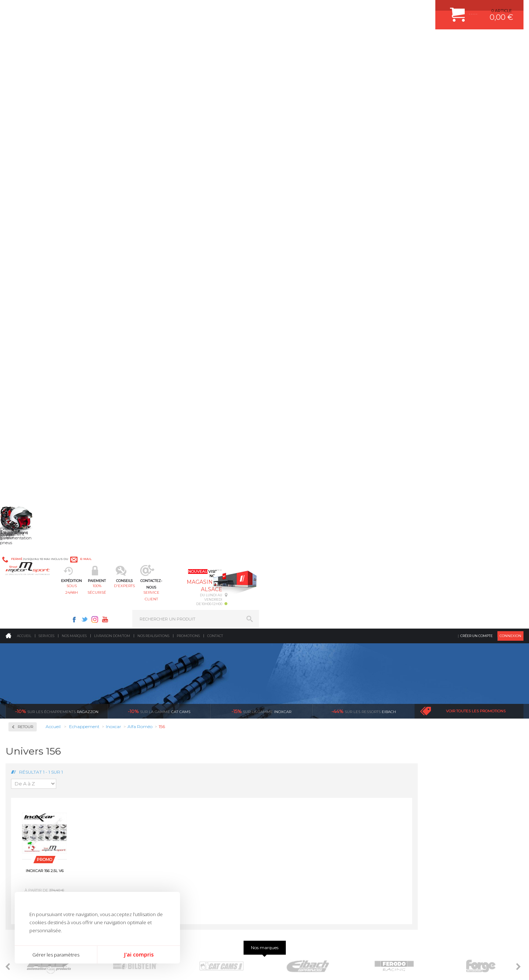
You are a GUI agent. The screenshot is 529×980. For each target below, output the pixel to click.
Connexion (510, 60)
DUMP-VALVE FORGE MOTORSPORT (314, 783)
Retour (131, 151)
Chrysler (27, 297)
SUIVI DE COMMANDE (424, 756)
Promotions (188, 60)
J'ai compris (139, 954)
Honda (26, 332)
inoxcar (261, 136)
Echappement (161, 737)
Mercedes (28, 367)
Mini (24, 376)
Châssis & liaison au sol (172, 756)
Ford (24, 323)
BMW (25, 279)
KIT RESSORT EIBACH (299, 774)
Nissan (26, 394)
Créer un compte (476, 60)
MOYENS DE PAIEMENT (426, 746)
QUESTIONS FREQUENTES (429, 783)
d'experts (243, 42)
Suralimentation (165, 728)
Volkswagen (31, 482)
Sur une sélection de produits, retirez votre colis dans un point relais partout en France (302, 663)
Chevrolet (28, 288)
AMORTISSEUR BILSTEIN (302, 719)
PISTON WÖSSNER (296, 737)
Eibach (364, 136)
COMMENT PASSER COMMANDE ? (436, 737)
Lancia (26, 350)
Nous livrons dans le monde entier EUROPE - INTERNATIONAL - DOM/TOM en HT (475, 657)
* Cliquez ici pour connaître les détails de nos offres (316, 861)
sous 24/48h (138, 42)
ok (248, 854)
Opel (24, 402)
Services (46, 60)
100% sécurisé (190, 42)
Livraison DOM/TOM (112, 60)
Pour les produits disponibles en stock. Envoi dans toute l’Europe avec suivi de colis (43, 657)
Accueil (24, 60)
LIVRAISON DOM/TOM (424, 774)
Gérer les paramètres (56, 955)
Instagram (359, 10)
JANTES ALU (290, 756)
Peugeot (27, 411)
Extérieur (157, 783)
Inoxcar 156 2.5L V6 (150, 295)
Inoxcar (27, 240)
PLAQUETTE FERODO (299, 728)
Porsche (27, 420)
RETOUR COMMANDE (424, 765)
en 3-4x (138, 637)
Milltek (26, 502)
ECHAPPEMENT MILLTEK (302, 746)
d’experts (225, 637)
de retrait (311, 643)
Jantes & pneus (163, 774)
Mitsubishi (29, 385)
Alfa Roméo (30, 261)
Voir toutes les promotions (476, 136)
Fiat (23, 314)
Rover (25, 438)
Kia (22, 341)
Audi (24, 270)
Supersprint (32, 549)
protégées (397, 637)
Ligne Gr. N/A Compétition (45, 358)
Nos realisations (153, 60)
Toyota (25, 473)
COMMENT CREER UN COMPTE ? (435, 728)
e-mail (172, 10)
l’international (484, 637)
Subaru (26, 455)
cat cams (159, 136)
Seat (23, 446)
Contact (215, 60)
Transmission (161, 746)
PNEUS (285, 765)
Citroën (26, 305)
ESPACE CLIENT (418, 719)
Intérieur (156, 792)
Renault (27, 429)
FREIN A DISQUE (294, 802)
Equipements (160, 802)
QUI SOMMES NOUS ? (27, 776)
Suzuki (26, 464)
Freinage (156, 765)
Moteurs (155, 719)
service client (296, 42)
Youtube (370, 10)
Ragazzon (57, 136)
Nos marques (74, 60)
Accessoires (33, 193)
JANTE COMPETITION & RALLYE (309, 792)
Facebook (339, 10)
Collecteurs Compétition (50, 217)
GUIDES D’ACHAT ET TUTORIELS (435, 792)
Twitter (349, 10)
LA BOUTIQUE (20, 785)
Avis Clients (493, 944)
